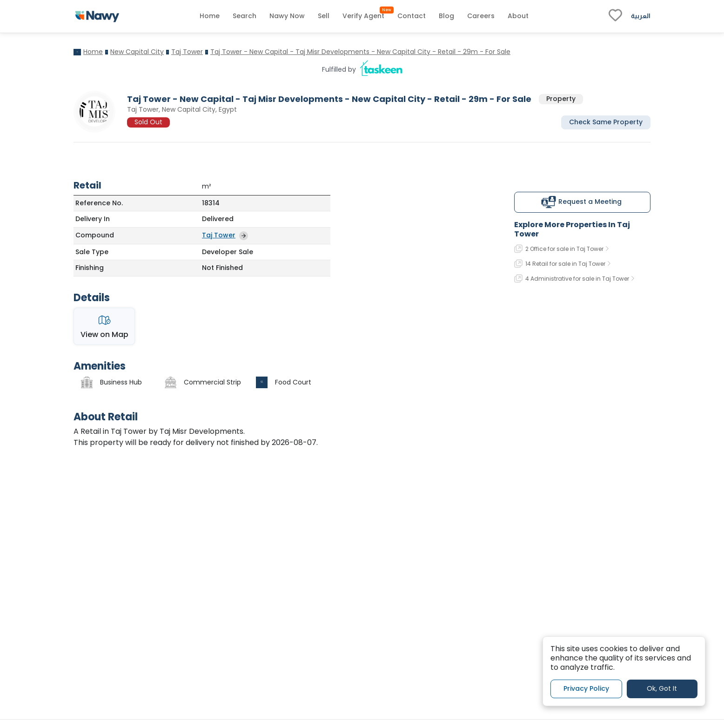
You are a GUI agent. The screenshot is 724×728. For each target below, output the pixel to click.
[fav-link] (615, 16)
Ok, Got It (662, 688)
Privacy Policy (586, 688)
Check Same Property (606, 122)
